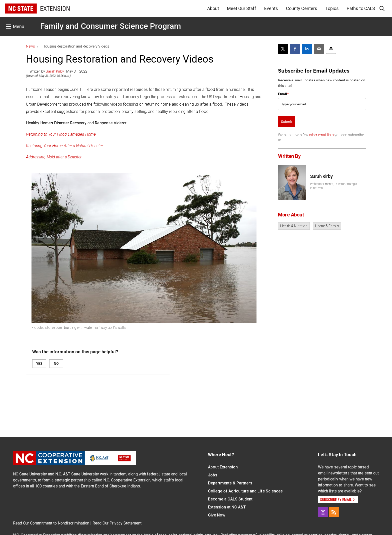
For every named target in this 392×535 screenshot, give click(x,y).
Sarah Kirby (55, 71)
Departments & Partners (230, 483)
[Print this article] (331, 49)
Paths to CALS (361, 8)
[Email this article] (319, 49)
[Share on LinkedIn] (307, 49)
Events (271, 8)
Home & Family (327, 226)
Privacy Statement (125, 523)
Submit (287, 122)
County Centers (302, 8)
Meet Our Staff (242, 8)
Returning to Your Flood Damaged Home (61, 134)
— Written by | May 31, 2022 (57, 71)
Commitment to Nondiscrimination (60, 523)
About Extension (223, 467)
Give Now (217, 515)
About (213, 8)
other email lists (321, 135)
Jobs (213, 475)
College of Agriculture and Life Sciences (245, 491)
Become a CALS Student (230, 499)
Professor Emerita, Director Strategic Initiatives (333, 186)
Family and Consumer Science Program (111, 26)
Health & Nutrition (294, 226)
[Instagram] (323, 512)
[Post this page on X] (283, 49)
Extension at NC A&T (227, 507)
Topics (332, 8)
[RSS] (334, 512)
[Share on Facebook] (295, 49)
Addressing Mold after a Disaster (54, 157)
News (30, 46)
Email (283, 94)
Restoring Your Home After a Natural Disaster (64, 146)
